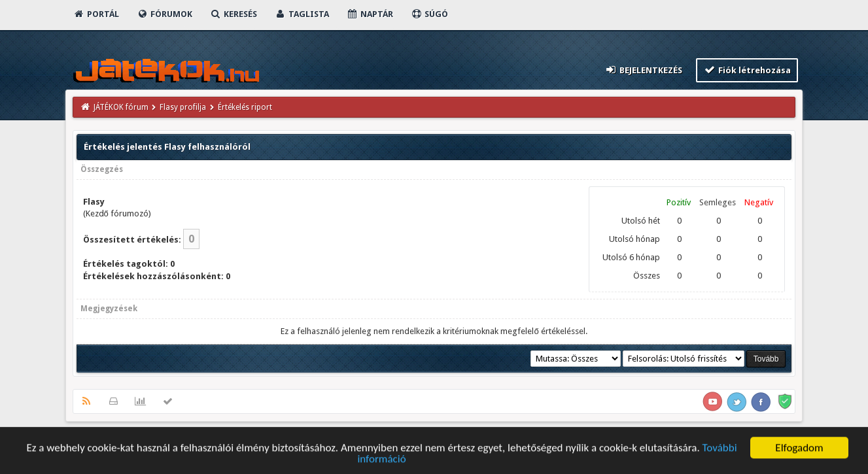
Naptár (370, 14)
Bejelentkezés (643, 70)
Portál (96, 14)
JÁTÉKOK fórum (121, 107)
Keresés (234, 14)
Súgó (429, 14)
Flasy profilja (183, 107)
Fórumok (165, 14)
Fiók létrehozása (747, 70)
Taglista (302, 14)
